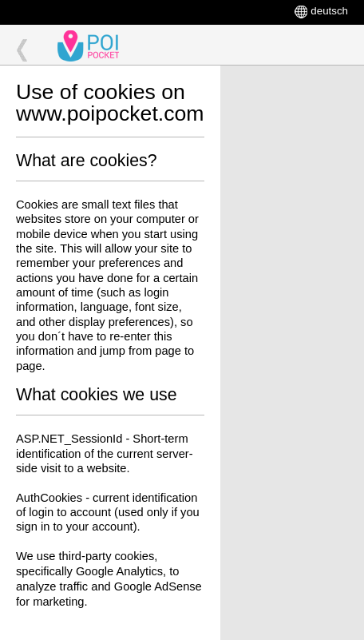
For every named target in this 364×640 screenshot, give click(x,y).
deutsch (329, 11)
